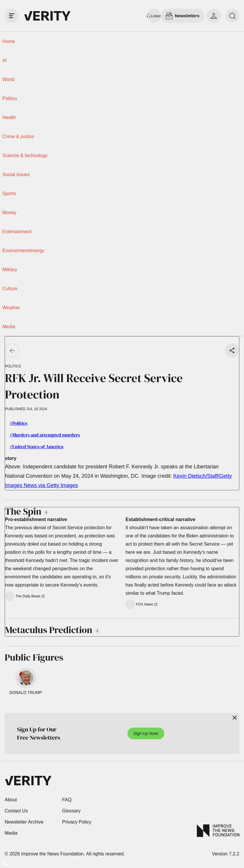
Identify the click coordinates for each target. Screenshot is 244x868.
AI (5, 60)
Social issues (16, 175)
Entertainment (17, 232)
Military (10, 270)
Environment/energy (23, 251)
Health (9, 117)
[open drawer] (12, 16)
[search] (232, 16)
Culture (10, 289)
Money (9, 213)
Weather (11, 308)
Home (9, 41)
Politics (10, 98)
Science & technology (25, 155)
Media (9, 327)
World (8, 79)
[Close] (235, 718)
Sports (9, 194)
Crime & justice (18, 136)
